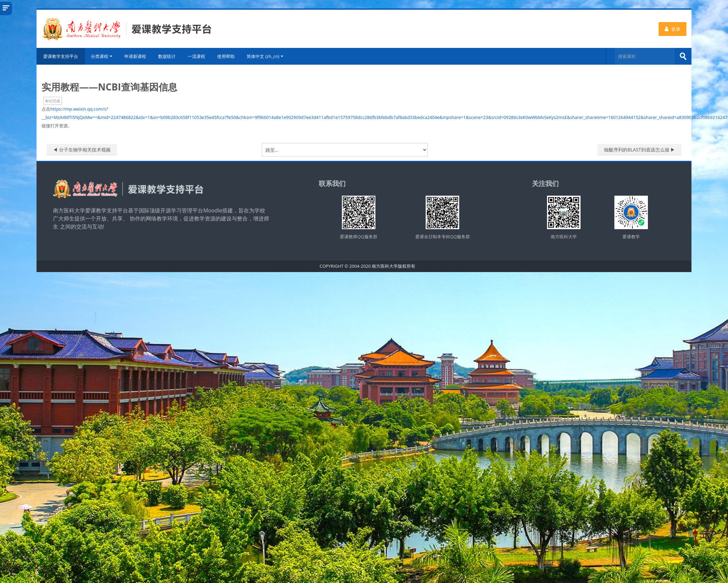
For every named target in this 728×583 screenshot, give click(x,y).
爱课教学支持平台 (62, 56)
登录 (673, 29)
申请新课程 (136, 56)
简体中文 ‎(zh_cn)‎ (266, 56)
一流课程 (197, 56)
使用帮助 (227, 56)
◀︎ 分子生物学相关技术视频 (83, 150)
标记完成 (54, 101)
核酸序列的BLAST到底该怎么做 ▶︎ (640, 150)
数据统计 (168, 56)
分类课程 (103, 56)
